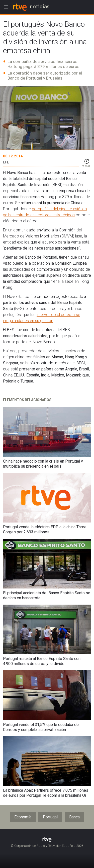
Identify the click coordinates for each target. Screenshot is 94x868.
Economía (23, 817)
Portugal (50, 817)
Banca (74, 817)
